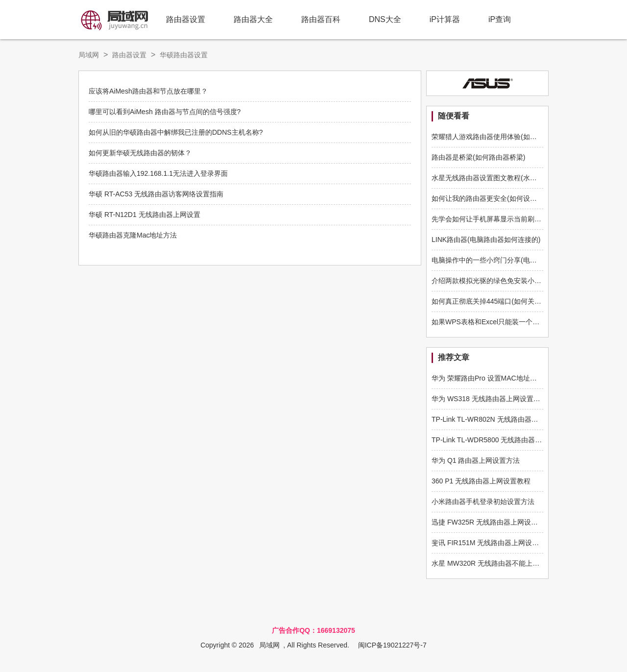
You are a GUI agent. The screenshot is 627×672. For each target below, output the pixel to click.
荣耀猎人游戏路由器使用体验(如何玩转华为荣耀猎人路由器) (523, 137)
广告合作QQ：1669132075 (313, 630)
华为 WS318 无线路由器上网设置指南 (489, 399)
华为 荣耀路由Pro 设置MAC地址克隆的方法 (498, 378)
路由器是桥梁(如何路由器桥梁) (478, 157)
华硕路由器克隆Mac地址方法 (133, 235)
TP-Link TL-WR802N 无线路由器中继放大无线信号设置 (516, 419)
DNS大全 (385, 19)
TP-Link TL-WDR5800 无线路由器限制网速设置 (504, 440)
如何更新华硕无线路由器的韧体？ (140, 153)
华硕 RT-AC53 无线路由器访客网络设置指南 (156, 194)
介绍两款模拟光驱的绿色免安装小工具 (490, 281)
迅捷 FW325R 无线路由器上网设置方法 (492, 522)
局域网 (89, 55)
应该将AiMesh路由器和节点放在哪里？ (148, 91)
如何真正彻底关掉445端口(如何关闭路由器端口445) (510, 301)
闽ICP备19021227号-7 (392, 645)
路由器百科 (321, 19)
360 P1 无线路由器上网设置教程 (481, 481)
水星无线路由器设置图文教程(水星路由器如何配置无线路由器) (526, 178)
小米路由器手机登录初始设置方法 (483, 502)
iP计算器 (445, 19)
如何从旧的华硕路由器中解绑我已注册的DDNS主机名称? (176, 132)
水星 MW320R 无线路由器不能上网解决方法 (499, 563)
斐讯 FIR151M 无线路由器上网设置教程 (492, 543)
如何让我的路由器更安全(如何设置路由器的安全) (506, 198)
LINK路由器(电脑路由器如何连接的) (486, 240)
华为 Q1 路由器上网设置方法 (476, 460)
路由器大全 (253, 19)
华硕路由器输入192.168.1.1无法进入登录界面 (158, 173)
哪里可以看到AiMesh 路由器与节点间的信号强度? (165, 112)
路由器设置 (186, 19)
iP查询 (500, 19)
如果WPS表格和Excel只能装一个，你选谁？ (499, 322)
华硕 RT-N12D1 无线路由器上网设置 (145, 215)
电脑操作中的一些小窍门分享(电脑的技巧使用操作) (509, 260)
